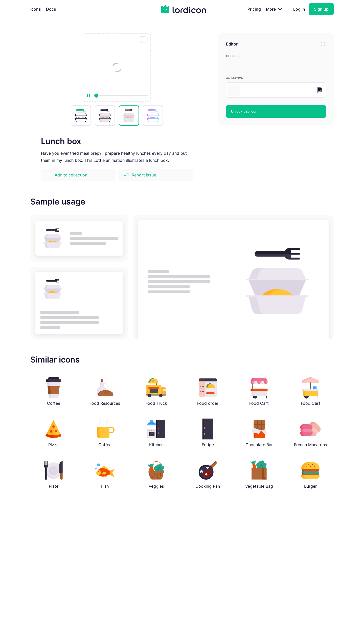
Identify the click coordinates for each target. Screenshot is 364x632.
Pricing (254, 9)
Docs (51, 9)
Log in (299, 9)
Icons (36, 9)
